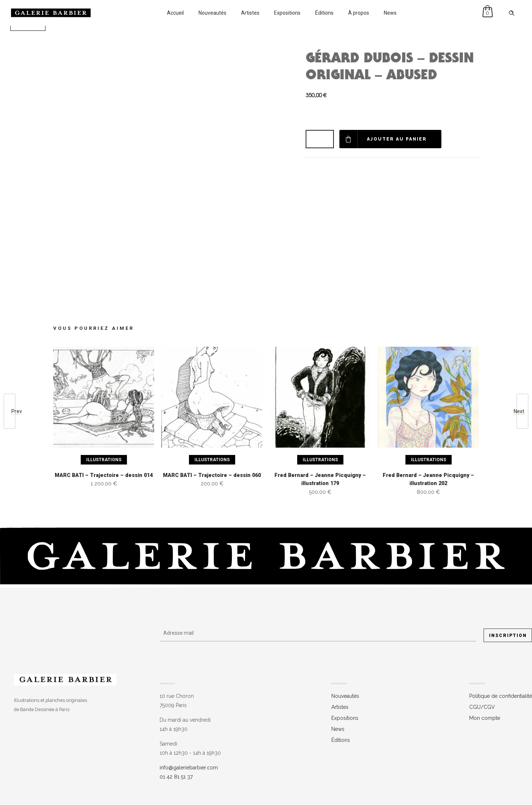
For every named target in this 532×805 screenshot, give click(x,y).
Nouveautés (212, 13)
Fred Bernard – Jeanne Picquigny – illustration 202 (428, 480)
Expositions (287, 13)
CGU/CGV (482, 707)
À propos (359, 13)
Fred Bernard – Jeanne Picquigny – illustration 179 (320, 480)
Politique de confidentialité (501, 696)
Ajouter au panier (397, 139)
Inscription (508, 635)
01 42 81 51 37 (176, 777)
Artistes (250, 13)
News (390, 13)
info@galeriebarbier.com (189, 768)
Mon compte (485, 718)
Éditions (324, 13)
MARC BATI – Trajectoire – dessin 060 (212, 475)
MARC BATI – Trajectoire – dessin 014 (104, 475)
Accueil (175, 13)
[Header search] (511, 13)
